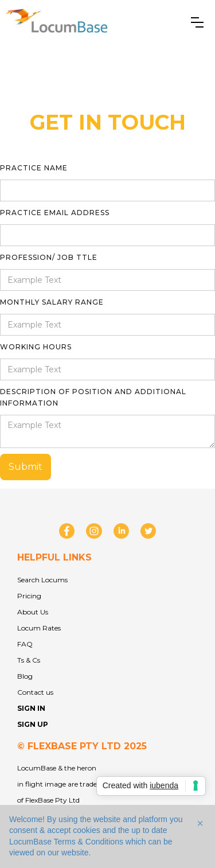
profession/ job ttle (49, 257)
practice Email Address (55, 213)
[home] (58, 22)
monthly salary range (52, 302)
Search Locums (42, 580)
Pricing (29, 596)
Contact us (35, 692)
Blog (25, 676)
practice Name (34, 168)
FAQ (25, 644)
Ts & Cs (29, 660)
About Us (33, 612)
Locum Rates (39, 628)
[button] (197, 22)
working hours (36, 347)
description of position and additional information (93, 397)
